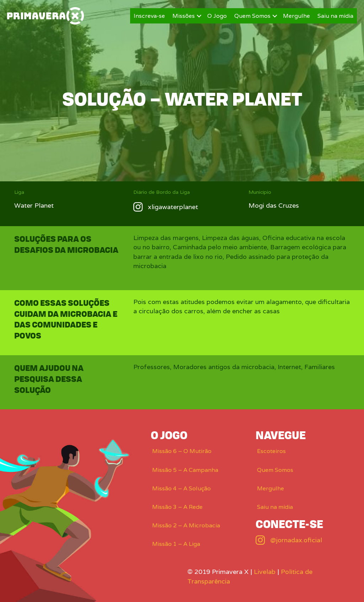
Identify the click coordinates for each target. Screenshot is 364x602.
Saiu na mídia (335, 16)
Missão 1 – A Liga (176, 544)
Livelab (265, 572)
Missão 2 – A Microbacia (186, 525)
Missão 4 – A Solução (181, 488)
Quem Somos (252, 16)
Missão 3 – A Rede (177, 507)
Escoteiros (271, 451)
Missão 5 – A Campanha (185, 470)
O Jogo (217, 16)
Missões (184, 16)
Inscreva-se (149, 16)
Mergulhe (296, 16)
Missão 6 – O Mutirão (182, 451)
